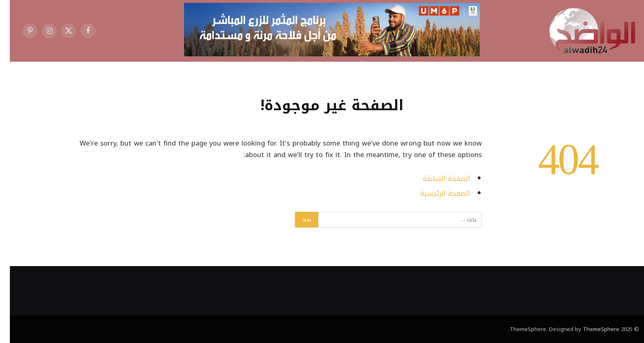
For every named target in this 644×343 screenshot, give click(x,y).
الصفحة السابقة (437, 179)
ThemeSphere (591, 329)
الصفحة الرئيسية (435, 194)
